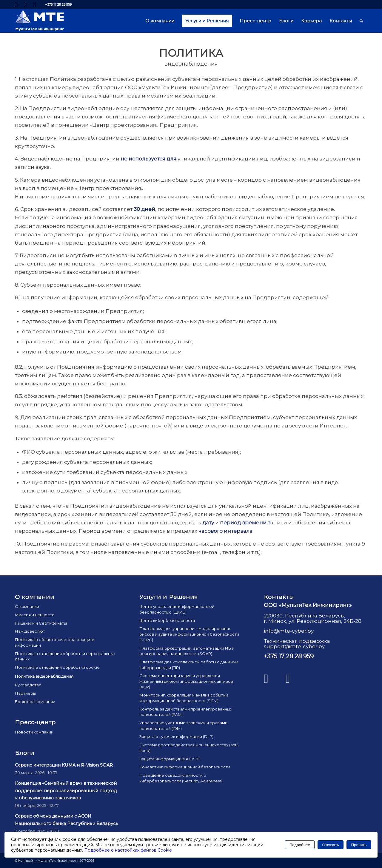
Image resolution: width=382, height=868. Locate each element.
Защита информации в (170, 759)
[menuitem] (160, 21)
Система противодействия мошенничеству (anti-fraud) (189, 748)
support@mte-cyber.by (294, 646)
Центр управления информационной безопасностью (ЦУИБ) (177, 609)
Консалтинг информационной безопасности (185, 767)
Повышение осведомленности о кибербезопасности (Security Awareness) (181, 778)
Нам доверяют (30, 631)
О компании (27, 606)
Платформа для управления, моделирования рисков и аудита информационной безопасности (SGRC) (189, 634)
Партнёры (26, 693)
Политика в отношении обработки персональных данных (65, 656)
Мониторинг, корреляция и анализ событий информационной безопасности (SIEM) (184, 698)
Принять (359, 845)
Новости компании (34, 732)
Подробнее (300, 845)
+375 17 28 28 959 (58, 4)
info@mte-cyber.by (289, 631)
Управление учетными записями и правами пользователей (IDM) (183, 726)
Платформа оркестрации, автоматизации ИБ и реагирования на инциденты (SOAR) (187, 651)
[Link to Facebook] (26, 4)
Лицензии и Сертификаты (41, 623)
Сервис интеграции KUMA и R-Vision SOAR (64, 765)
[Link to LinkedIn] (17, 4)
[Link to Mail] (35, 4)
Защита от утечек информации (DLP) (176, 736)
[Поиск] (361, 21)
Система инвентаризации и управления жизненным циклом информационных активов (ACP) (186, 681)
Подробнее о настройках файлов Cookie (128, 850)
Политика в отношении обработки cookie (57, 667)
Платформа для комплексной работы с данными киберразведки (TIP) (189, 665)
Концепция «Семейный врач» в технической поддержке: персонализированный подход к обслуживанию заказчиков (66, 791)
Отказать (331, 845)
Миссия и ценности (35, 615)
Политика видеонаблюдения (44, 676)
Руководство (28, 685)
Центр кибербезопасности (167, 620)
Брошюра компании (35, 702)
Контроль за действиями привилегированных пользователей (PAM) (186, 712)
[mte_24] (40, 21)
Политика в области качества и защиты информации (55, 642)
